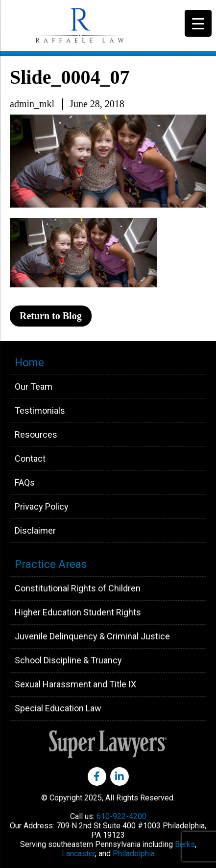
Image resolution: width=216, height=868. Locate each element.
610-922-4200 (121, 816)
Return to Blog (51, 316)
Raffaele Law (103, 25)
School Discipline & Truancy (68, 660)
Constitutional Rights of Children (78, 588)
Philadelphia (134, 854)
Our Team (34, 387)
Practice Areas (51, 564)
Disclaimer (35, 530)
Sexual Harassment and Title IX (75, 684)
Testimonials (40, 411)
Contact (30, 458)
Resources (36, 434)
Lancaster (78, 854)
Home (29, 363)
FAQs (25, 482)
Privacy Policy (42, 506)
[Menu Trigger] (198, 23)
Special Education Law (58, 708)
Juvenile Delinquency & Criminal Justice (92, 636)
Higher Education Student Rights (78, 612)
